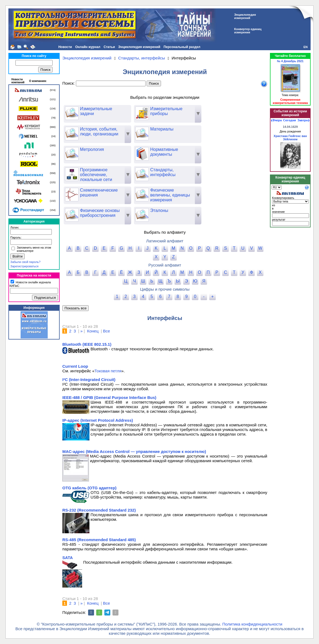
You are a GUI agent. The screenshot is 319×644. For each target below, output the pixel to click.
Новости (65, 47)
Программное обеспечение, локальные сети (89, 175)
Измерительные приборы (159, 111)
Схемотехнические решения (91, 193)
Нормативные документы (157, 152)
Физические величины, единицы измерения (163, 195)
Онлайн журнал (88, 47)
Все (107, 331)
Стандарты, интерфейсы (155, 172)
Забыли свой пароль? (25, 262)
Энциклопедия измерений (139, 47)
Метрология (85, 150)
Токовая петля (108, 371)
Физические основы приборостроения (92, 213)
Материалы (154, 129)
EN (306, 47)
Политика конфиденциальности (252, 624)
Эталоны (152, 211)
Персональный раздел (182, 47)
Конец (93, 331)
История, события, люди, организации (92, 132)
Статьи (109, 47)
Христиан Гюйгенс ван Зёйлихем (290, 138)
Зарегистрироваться (24, 266)
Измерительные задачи (89, 111)
